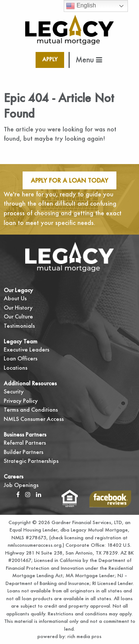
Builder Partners (24, 452)
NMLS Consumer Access (34, 419)
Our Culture (18, 316)
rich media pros (84, 636)
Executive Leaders (27, 349)
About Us (15, 298)
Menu (89, 60)
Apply (50, 59)
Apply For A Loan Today (69, 180)
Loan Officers (21, 358)
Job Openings (21, 485)
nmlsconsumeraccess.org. (35, 545)
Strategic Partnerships (31, 461)
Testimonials (19, 326)
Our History (18, 308)
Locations (16, 368)
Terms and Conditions (31, 410)
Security (14, 391)
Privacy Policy (21, 401)
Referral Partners (25, 443)
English (81, 6)
